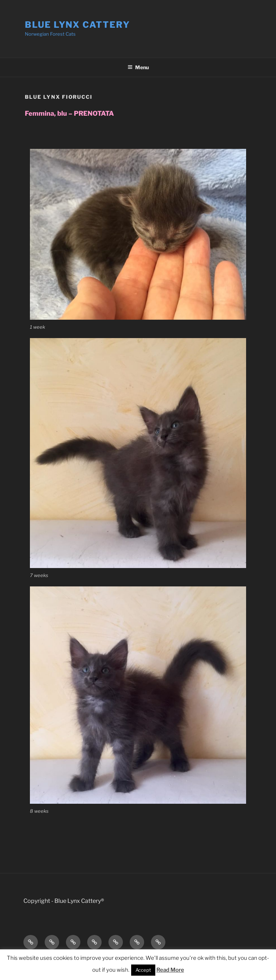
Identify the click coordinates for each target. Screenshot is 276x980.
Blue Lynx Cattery (77, 25)
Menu (138, 67)
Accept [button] (143, 970)
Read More (170, 970)
